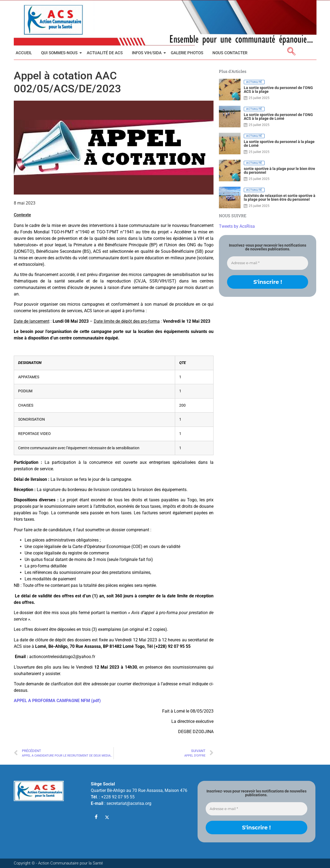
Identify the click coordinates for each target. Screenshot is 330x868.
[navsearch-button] (291, 52)
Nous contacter (230, 53)
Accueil (24, 53)
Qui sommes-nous (60, 53)
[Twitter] (107, 817)
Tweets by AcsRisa (237, 226)
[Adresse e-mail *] (268, 263)
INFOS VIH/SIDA (148, 53)
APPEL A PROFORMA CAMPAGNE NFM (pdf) (57, 701)
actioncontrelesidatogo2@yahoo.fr (62, 657)
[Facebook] (96, 817)
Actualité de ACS (105, 53)
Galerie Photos (187, 53)
